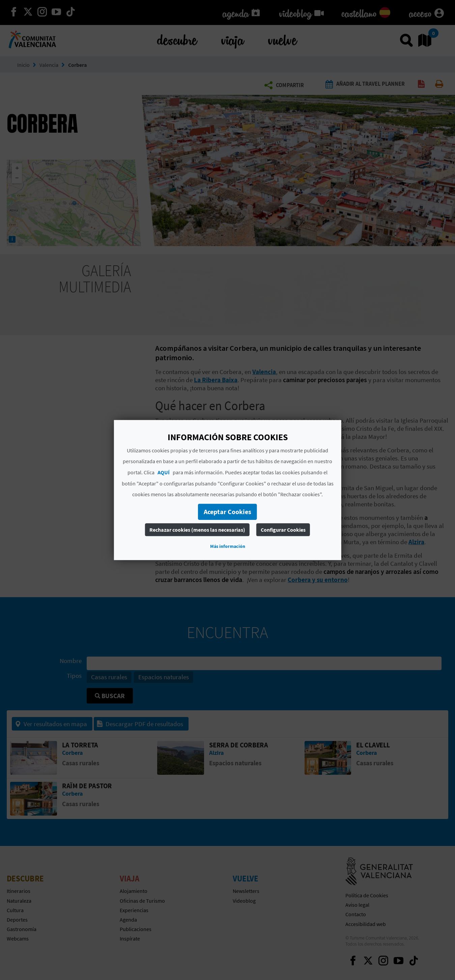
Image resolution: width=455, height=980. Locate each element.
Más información (228, 546)
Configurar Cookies (283, 530)
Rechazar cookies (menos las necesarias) (197, 530)
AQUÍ (164, 472)
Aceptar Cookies (227, 512)
